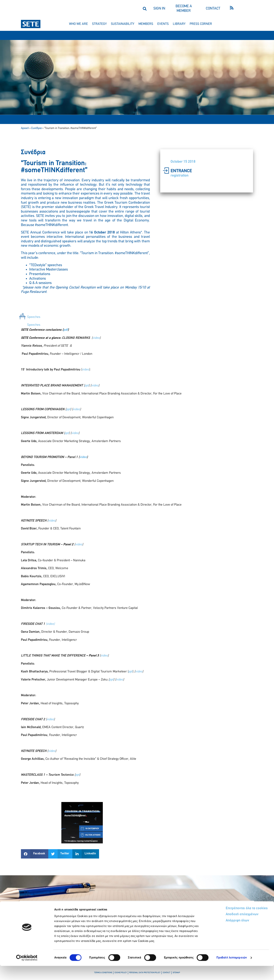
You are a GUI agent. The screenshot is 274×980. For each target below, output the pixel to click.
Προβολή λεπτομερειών (232, 972)
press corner (201, 24)
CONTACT (213, 9)
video (96, 338)
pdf (66, 330)
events (163, 24)
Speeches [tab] (34, 317)
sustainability (123, 24)
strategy (99, 24)
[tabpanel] (137, 556)
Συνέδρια (36, 128)
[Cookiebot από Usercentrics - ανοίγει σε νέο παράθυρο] (27, 972)
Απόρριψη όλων (222, 935)
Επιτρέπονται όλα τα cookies (231, 922)
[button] (145, 9)
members (146, 24)
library (179, 24)
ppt (87, 386)
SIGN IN (159, 9)
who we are (78, 24)
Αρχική (25, 128)
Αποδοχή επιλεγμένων (227, 929)
